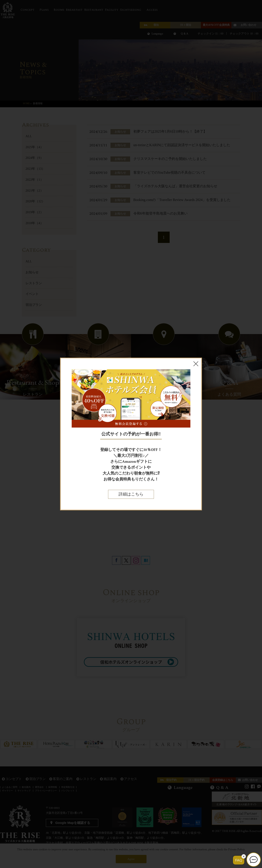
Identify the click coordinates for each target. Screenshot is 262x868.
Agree (131, 859)
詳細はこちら (131, 494)
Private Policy (236, 849)
